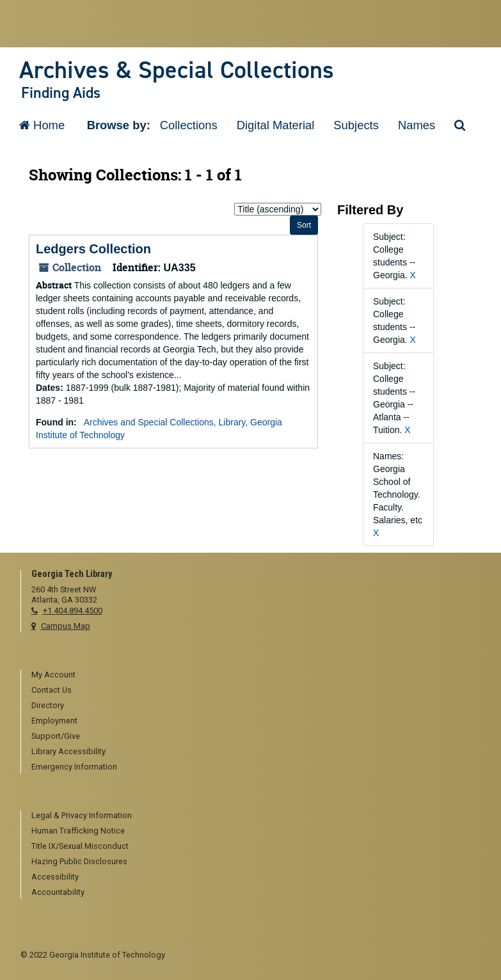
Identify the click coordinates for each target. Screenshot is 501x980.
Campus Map (66, 626)
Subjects (356, 125)
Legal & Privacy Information (82, 815)
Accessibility (55, 877)
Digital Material (276, 125)
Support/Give (56, 736)
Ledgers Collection (93, 249)
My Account (53, 675)
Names (417, 125)
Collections (189, 125)
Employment (54, 721)
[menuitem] (256, 676)
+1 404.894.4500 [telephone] (73, 611)
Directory (48, 705)
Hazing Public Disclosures (79, 861)
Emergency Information (74, 767)
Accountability (58, 892)
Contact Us (52, 690)
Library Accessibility (68, 751)
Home (42, 125)
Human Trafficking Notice (78, 831)
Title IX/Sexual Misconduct (80, 846)
